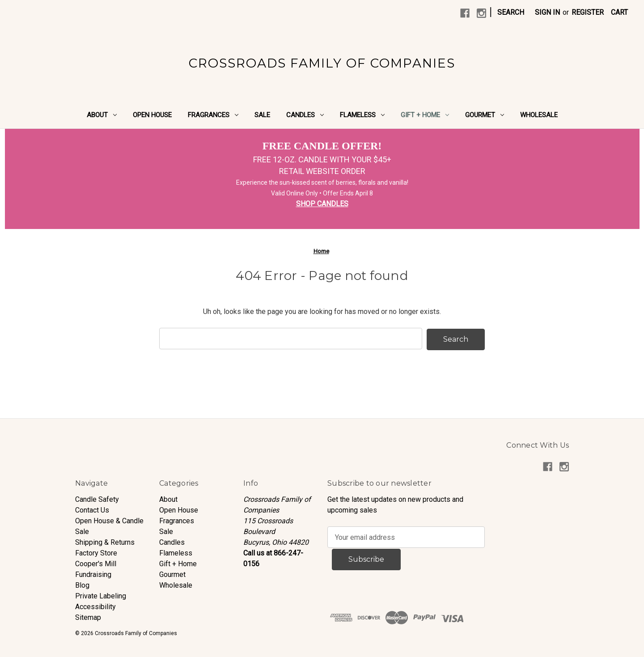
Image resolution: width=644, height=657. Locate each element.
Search (511, 12)
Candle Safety (97, 498)
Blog (82, 584)
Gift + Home (425, 115)
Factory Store (96, 552)
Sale (262, 115)
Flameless (362, 115)
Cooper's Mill (96, 563)
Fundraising (93, 574)
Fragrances (213, 115)
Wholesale (539, 115)
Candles (305, 115)
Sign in (547, 12)
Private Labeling (101, 595)
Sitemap (88, 617)
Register (588, 12)
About (102, 115)
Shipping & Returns (105, 541)
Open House (152, 115)
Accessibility (95, 606)
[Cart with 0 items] (619, 13)
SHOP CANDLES (322, 204)
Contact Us (92, 509)
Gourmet (485, 115)
